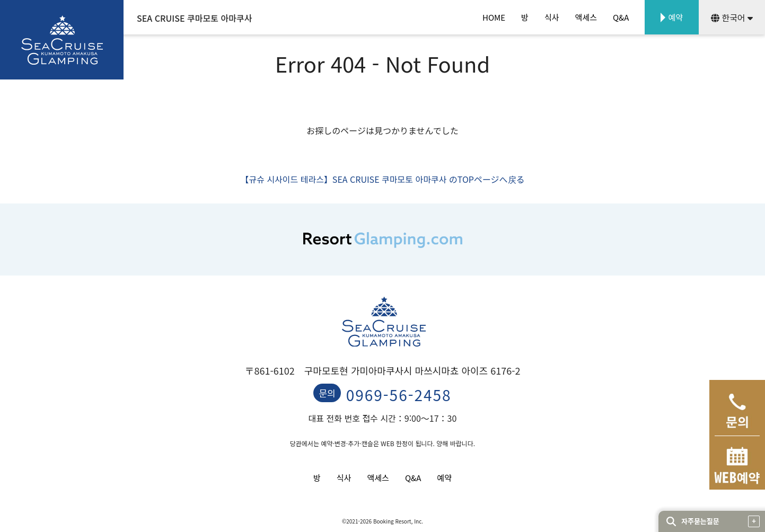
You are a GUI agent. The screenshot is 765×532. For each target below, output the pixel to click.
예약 (675, 17)
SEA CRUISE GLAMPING (62, 40)
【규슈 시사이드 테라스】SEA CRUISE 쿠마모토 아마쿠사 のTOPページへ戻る (382, 179)
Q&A (621, 17)
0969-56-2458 (399, 395)
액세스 (586, 17)
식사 (552, 17)
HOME (494, 17)
